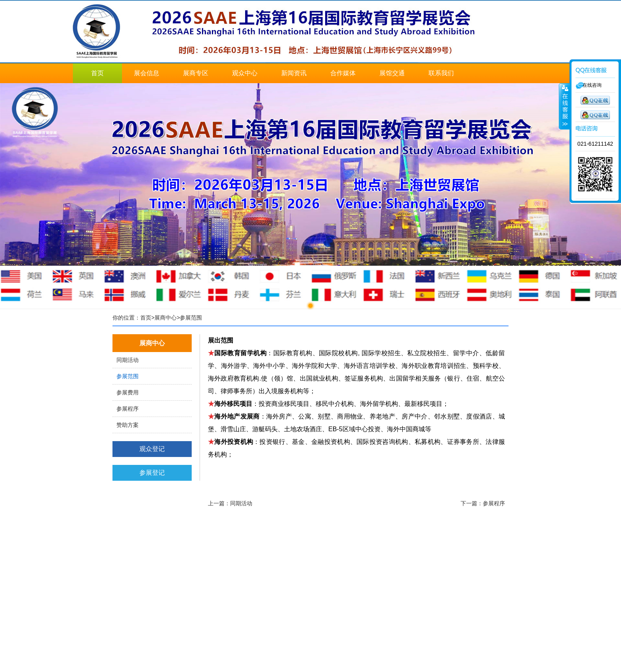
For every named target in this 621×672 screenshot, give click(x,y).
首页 (97, 73)
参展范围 (128, 376)
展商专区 (196, 73)
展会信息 (147, 73)
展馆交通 (392, 73)
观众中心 (245, 73)
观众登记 (152, 449)
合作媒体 (343, 73)
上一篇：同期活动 (230, 503)
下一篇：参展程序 (483, 503)
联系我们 (441, 73)
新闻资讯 (294, 73)
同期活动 (128, 360)
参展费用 (128, 392)
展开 (564, 107)
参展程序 (128, 409)
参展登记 (152, 473)
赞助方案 (128, 425)
